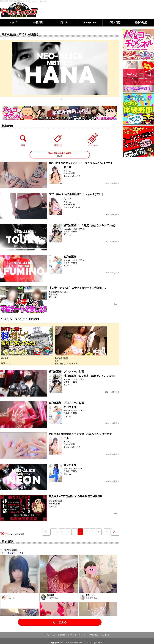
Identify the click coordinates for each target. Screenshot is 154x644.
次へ (115, 532)
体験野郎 (38, 22)
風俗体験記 (141, 22)
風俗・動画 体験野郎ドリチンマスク (75, 642)
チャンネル (93, 140)
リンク (104, 635)
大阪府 (60, 155)
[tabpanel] (60, 68)
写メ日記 (115, 22)
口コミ (64, 22)
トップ (13, 22)
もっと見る (60, 622)
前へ (46, 532)
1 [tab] (61, 99)
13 (107, 532)
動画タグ (58, 140)
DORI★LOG (90, 22)
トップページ (50, 635)
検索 (23, 140)
